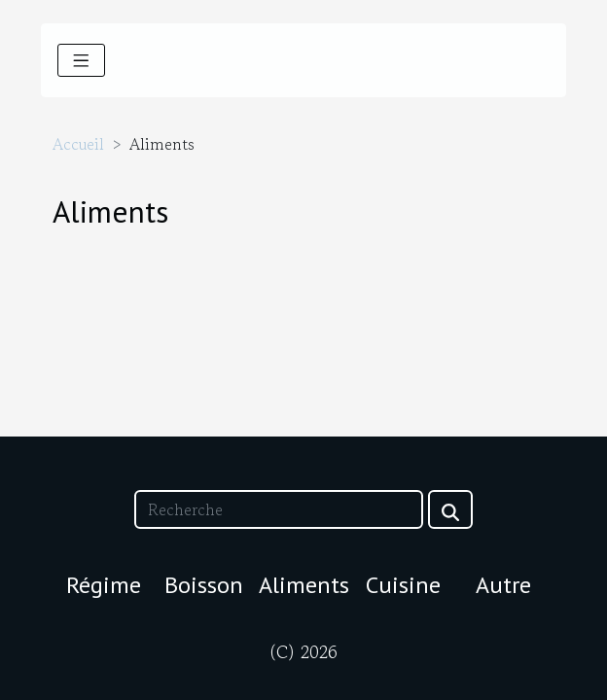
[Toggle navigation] (81, 60)
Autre (503, 585)
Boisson (204, 585)
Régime (104, 585)
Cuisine (403, 585)
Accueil (78, 144)
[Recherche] (278, 509)
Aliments (304, 585)
